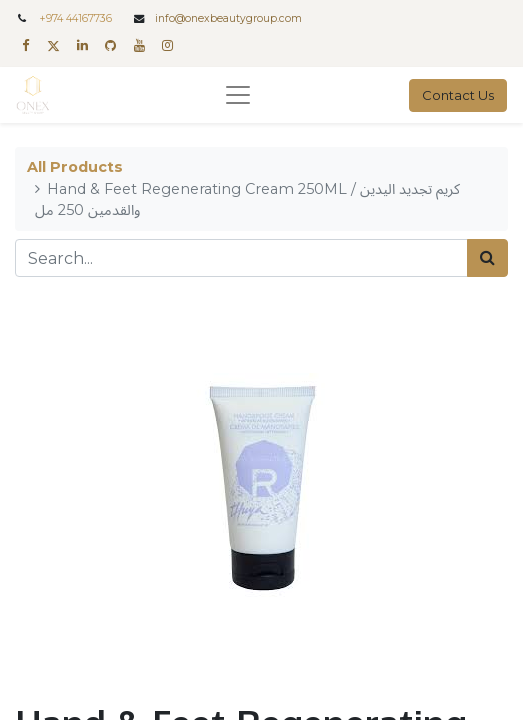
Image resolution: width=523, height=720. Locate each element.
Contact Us (458, 95)
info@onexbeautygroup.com (228, 18)
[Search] (487, 258)
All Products (75, 167)
